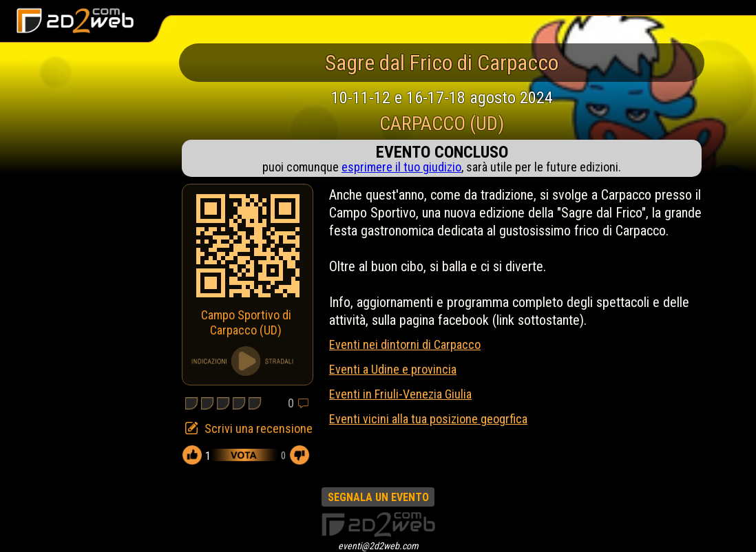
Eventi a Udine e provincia (393, 369)
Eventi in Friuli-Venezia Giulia (400, 394)
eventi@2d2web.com (378, 546)
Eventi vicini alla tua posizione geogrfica (428, 419)
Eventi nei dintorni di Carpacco (405, 344)
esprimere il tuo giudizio (401, 167)
